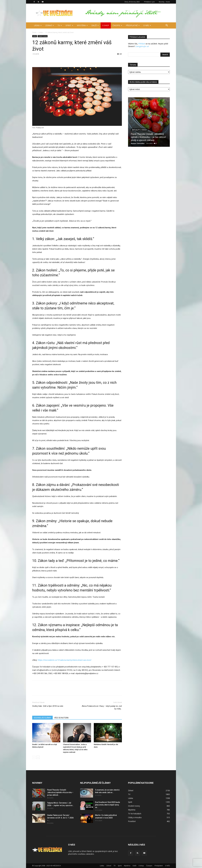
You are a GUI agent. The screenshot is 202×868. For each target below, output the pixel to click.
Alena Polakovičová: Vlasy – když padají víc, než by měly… (102, 707)
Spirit (69, 25)
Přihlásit (142, 44)
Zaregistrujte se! (142, 46)
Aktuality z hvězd (139, 130)
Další (95, 25)
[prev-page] (34, 757)
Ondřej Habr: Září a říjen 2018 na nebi (48, 706)
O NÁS (147, 25)
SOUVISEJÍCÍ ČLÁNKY (42, 718)
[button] (167, 26)
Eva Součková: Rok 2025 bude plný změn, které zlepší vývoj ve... (108, 805)
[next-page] (38, 757)
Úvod (34, 32)
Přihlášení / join (149, 2)
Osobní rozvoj (43, 36)
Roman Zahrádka (138, 143)
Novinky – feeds (164, 2)
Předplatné (133, 25)
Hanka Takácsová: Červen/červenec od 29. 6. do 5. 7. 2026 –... (60, 818)
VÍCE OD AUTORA (61, 718)
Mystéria (82, 25)
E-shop (106, 25)
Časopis (117, 25)
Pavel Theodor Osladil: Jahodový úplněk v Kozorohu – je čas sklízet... (60, 792)
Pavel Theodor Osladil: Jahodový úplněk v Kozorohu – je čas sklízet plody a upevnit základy (148, 137)
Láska (38, 25)
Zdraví (50, 25)
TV (60, 25)
